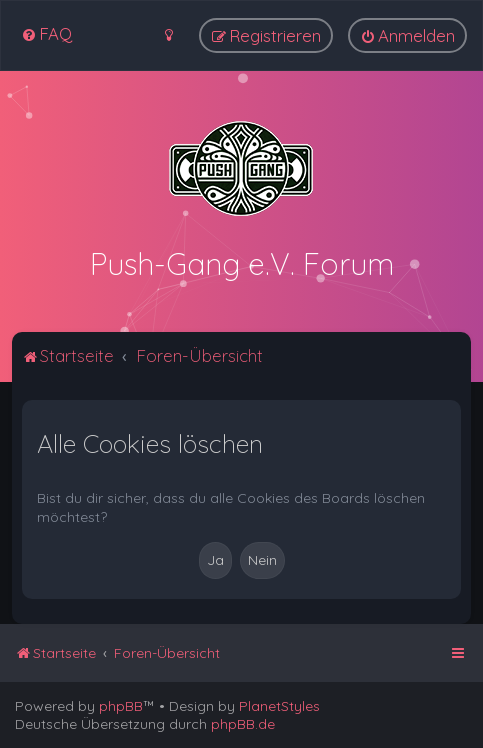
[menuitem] (46, 33)
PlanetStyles (279, 706)
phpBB (121, 706)
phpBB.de (243, 724)
